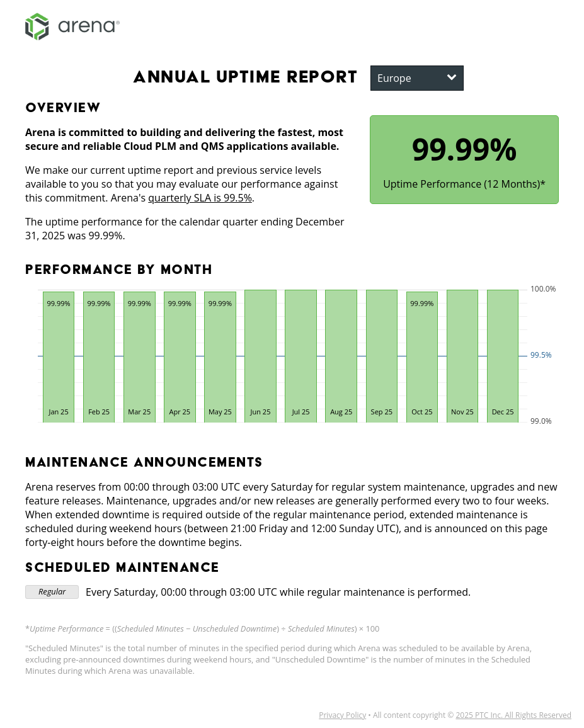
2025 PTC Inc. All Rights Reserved (513, 715)
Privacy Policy (342, 715)
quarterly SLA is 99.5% (200, 198)
